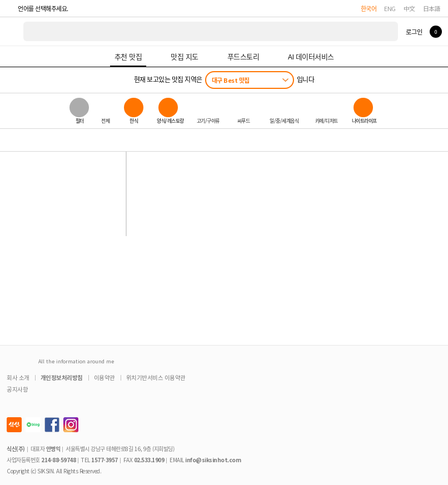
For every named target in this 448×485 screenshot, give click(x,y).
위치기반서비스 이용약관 (156, 377)
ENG (390, 8)
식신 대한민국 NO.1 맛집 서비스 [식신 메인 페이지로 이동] (12, 31)
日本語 (432, 8)
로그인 (414, 32)
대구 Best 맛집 (231, 80)
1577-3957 (104, 460)
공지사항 (17, 389)
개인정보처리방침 (62, 377)
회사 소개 (18, 377)
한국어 (369, 8)
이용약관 (104, 377)
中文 (409, 8)
